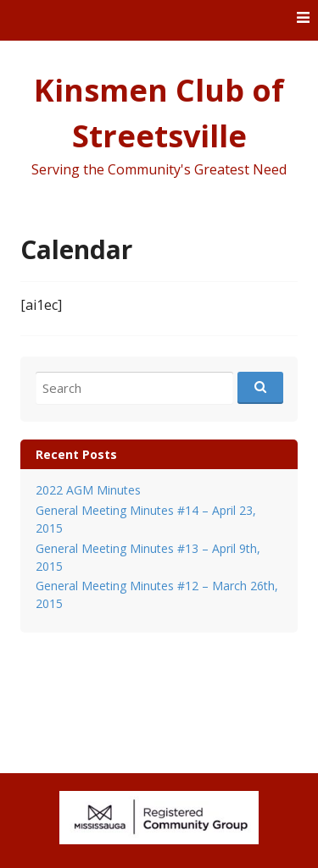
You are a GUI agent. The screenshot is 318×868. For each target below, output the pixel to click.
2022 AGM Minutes (88, 490)
